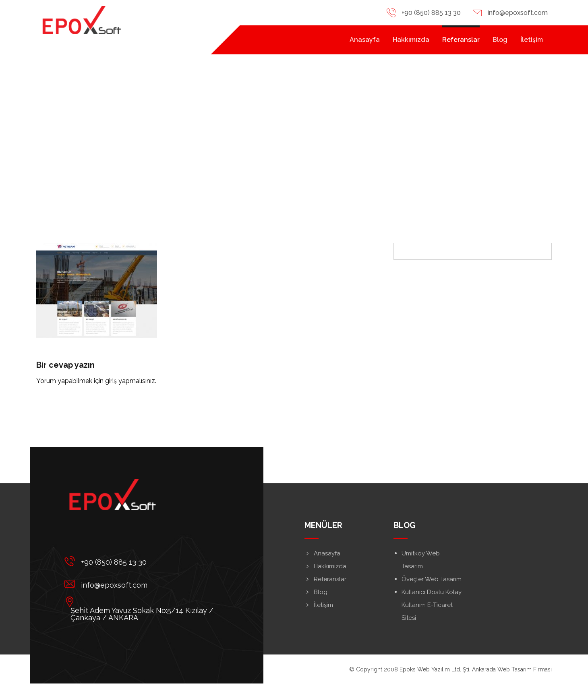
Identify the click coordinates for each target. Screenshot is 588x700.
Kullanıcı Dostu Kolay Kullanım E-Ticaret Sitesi (432, 605)
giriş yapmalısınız (130, 381)
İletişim (319, 605)
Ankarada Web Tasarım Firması (512, 669)
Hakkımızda (325, 566)
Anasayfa (322, 553)
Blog (316, 592)
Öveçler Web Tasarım (432, 579)
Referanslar (325, 579)
